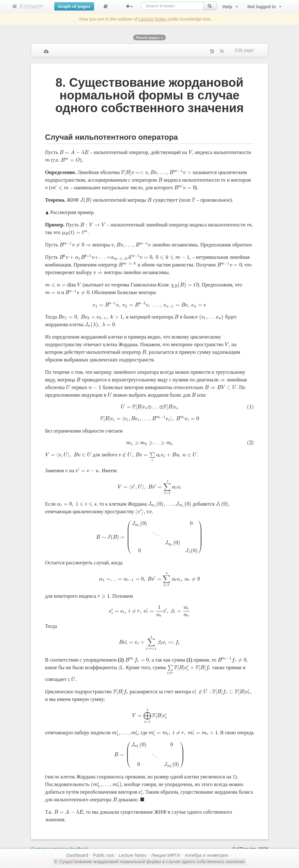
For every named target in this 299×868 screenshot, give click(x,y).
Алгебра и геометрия (206, 855)
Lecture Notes (152, 19)
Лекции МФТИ (166, 855)
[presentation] (74, 152)
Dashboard (77, 855)
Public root (103, 855)
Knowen (31, 6)
